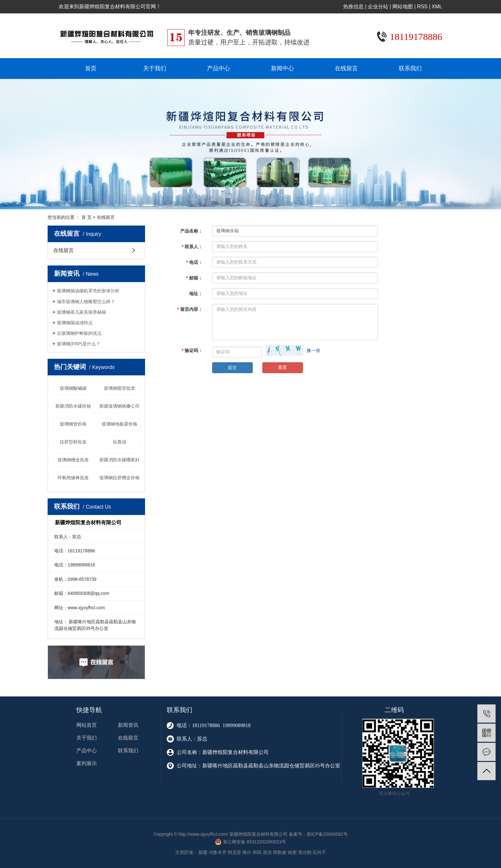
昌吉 (267, 852)
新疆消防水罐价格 (73, 406)
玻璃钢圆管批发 (119, 388)
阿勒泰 (280, 852)
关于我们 (155, 68)
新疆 (203, 852)
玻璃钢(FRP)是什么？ (78, 344)
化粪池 (119, 442)
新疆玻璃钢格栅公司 (119, 406)
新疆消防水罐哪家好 (119, 460)
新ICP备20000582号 (327, 834)
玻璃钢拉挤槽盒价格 (119, 478)
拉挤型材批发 (73, 442)
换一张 (313, 350)
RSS (422, 7)
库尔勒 (305, 852)
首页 (91, 68)
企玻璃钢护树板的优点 (79, 333)
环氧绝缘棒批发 (73, 478)
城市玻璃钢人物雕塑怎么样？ (86, 302)
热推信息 (353, 7)
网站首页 (87, 725)
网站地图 (403, 7)
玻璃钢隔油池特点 (75, 323)
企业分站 (378, 7)
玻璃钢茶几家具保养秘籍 (81, 312)
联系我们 (410, 68)
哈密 (292, 852)
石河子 (319, 852)
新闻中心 (282, 68)
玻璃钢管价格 (73, 424)
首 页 (87, 217)
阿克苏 (235, 852)
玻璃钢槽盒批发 (73, 460)
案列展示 (87, 763)
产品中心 (219, 68)
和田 (257, 852)
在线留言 (346, 68)
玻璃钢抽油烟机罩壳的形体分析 (88, 291)
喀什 (247, 852)
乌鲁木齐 (218, 852)
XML (437, 7)
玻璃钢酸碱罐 (73, 388)
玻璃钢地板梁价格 (119, 424)
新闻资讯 (128, 725)
